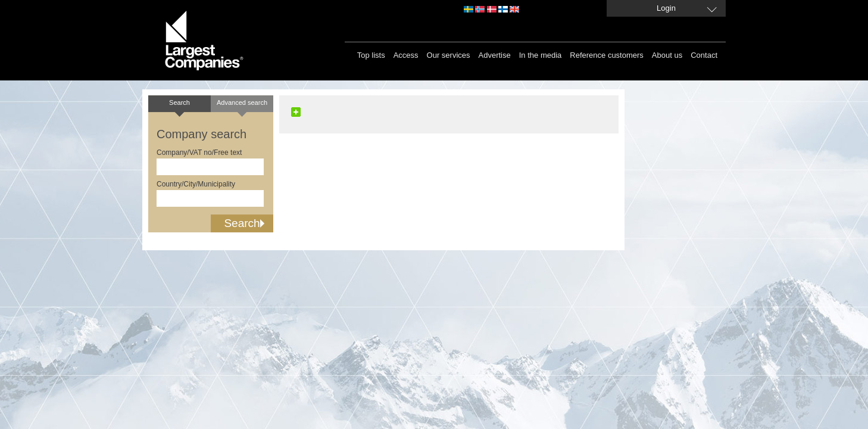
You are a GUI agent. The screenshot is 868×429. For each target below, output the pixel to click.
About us (667, 55)
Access (406, 55)
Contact (704, 55)
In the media (541, 55)
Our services (449, 55)
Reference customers (607, 55)
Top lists (371, 55)
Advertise (495, 55)
